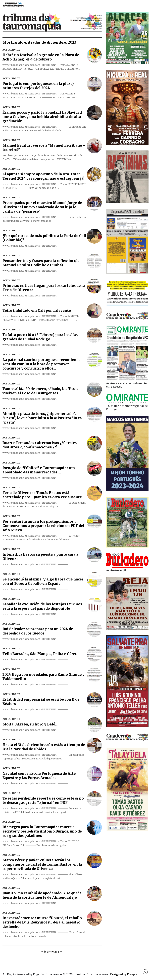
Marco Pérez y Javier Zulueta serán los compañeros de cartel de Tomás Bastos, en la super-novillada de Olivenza (42, 865)
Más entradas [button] (50, 952)
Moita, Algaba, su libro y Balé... (30, 724)
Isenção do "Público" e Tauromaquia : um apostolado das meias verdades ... (39, 470)
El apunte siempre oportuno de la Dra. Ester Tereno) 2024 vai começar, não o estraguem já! (43, 176)
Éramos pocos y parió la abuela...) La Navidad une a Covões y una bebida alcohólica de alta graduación (42, 117)
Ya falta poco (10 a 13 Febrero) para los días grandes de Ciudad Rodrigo (40, 337)
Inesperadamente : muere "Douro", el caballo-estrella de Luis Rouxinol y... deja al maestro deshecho (43, 922)
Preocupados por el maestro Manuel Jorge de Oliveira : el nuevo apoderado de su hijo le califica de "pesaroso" (42, 207)
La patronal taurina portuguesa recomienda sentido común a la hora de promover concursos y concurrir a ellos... (42, 364)
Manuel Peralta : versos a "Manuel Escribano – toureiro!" (44, 148)
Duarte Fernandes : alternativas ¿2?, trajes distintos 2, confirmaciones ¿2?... (40, 445)
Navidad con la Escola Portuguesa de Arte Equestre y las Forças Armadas (39, 776)
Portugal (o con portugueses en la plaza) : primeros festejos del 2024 (39, 86)
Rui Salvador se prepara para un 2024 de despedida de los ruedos (38, 631)
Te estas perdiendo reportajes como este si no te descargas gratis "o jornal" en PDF (43, 801)
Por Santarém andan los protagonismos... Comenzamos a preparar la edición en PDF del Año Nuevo (43, 526)
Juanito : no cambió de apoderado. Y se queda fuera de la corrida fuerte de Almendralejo (42, 895)
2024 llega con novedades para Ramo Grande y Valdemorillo (44, 677)
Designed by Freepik (124, 974)
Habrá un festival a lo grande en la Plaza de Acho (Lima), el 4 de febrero (41, 57)
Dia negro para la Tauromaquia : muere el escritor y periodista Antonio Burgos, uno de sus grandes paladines (42, 831)
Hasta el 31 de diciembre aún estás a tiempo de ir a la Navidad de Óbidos (44, 747)
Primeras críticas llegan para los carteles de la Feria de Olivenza (44, 288)
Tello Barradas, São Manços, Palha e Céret (40, 654)
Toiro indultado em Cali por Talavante (37, 311)
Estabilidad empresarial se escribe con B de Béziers (41, 702)
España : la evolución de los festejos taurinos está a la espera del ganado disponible (42, 606)
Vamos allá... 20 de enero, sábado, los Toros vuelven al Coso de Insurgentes (40, 391)
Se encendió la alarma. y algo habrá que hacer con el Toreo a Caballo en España (43, 581)
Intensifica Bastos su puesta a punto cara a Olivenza (40, 557)
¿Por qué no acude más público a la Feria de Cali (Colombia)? (44, 238)
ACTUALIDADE (11, 50)
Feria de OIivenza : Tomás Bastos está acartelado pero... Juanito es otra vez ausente (42, 495)
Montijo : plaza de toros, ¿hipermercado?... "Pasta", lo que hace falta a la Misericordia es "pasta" (42, 418)
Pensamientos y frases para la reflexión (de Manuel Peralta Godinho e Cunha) (41, 263)
